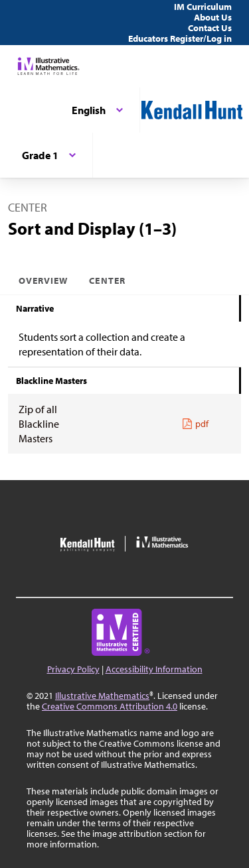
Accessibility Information (154, 669)
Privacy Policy (73, 669)
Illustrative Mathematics (102, 696)
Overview (43, 280)
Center (107, 280)
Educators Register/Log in (180, 38)
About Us (213, 17)
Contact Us (210, 28)
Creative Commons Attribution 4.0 (110, 706)
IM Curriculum (203, 7)
